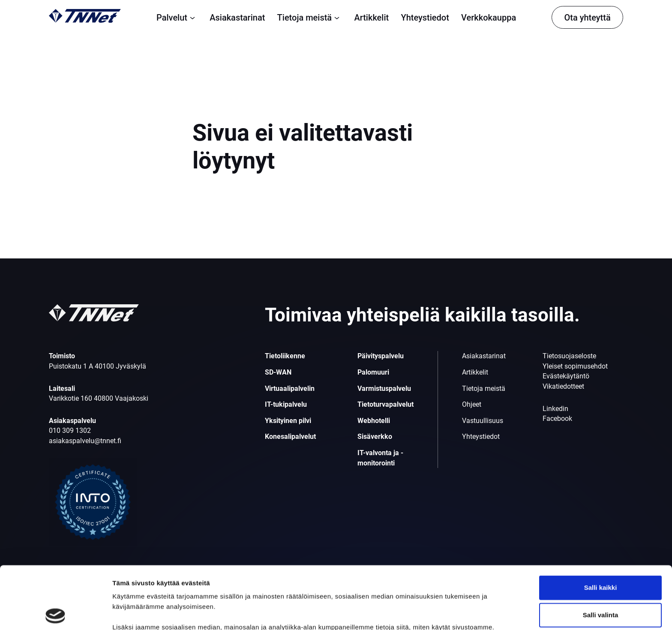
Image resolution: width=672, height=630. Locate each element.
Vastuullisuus (483, 421)
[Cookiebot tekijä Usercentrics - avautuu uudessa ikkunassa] (55, 613)
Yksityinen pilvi (288, 421)
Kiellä (600, 580)
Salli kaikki (601, 525)
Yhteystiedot (425, 18)
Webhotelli (374, 421)
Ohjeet (472, 404)
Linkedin (555, 409)
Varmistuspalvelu (384, 388)
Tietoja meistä (310, 18)
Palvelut (177, 18)
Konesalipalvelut (290, 436)
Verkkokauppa (489, 18)
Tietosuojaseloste (569, 356)
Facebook (557, 418)
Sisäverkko (375, 436)
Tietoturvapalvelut (385, 404)
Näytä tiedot (458, 613)
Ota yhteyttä (587, 18)
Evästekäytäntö (566, 376)
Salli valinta (601, 552)
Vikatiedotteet (563, 386)
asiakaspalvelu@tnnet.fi (85, 441)
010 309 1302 (70, 430)
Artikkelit (371, 18)
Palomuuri (373, 372)
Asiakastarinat (237, 18)
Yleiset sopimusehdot (575, 366)
